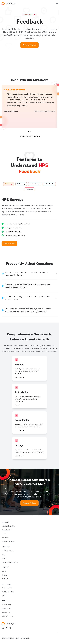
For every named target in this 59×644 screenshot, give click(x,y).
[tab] (9, 184)
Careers (4, 575)
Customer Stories (8, 551)
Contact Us (5, 579)
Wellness (5, 538)
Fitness (4, 534)
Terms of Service (7, 616)
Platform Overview (8, 526)
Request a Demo (7, 588)
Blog (3, 554)
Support (4, 558)
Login (4, 596)
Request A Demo (29, 45)
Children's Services (8, 542)
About (4, 571)
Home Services (7, 530)
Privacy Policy (6, 605)
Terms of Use (6, 612)
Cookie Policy (6, 609)
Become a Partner (8, 592)
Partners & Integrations (10, 562)
